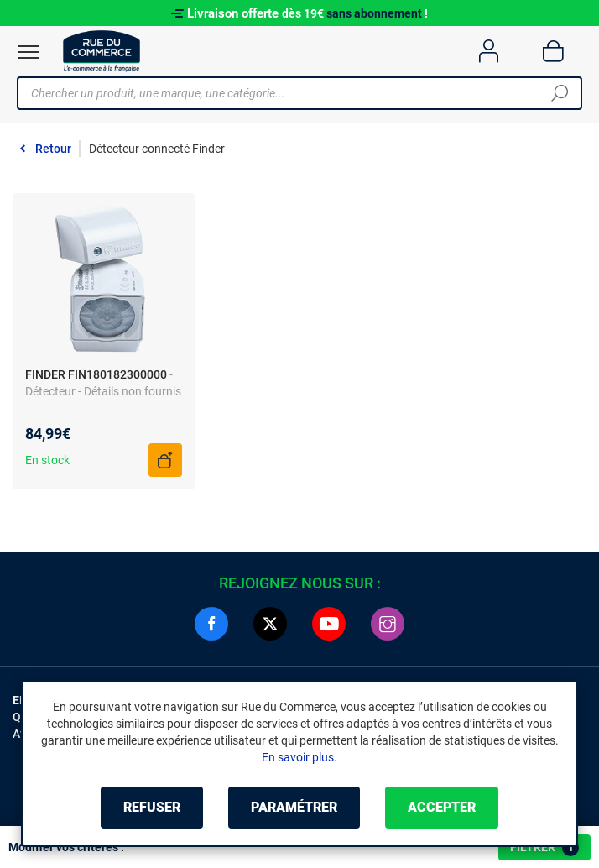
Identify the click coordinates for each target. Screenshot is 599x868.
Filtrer (544, 848)
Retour (53, 149)
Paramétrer (294, 807)
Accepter (442, 807)
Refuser (152, 807)
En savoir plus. (299, 757)
